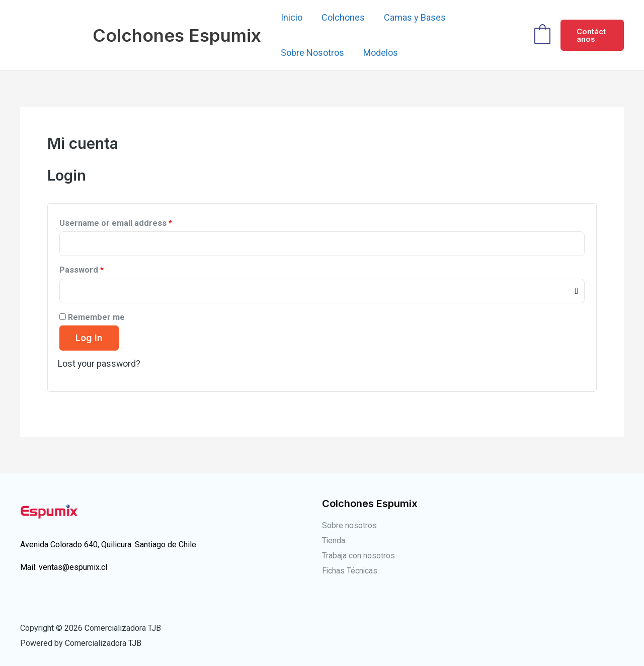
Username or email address (116, 223)
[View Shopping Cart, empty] (542, 35)
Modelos (379, 53)
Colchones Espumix (177, 35)
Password (82, 270)
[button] (592, 35)
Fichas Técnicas (350, 570)
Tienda (334, 540)
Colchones (342, 17)
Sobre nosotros (349, 525)
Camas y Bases (412, 17)
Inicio (291, 17)
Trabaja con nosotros (358, 555)
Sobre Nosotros (312, 53)
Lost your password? (100, 363)
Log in (89, 338)
